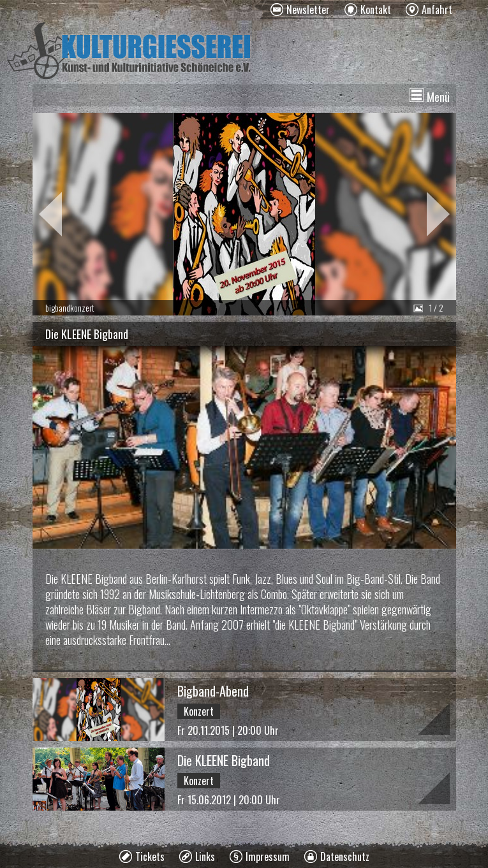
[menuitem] (300, 10)
